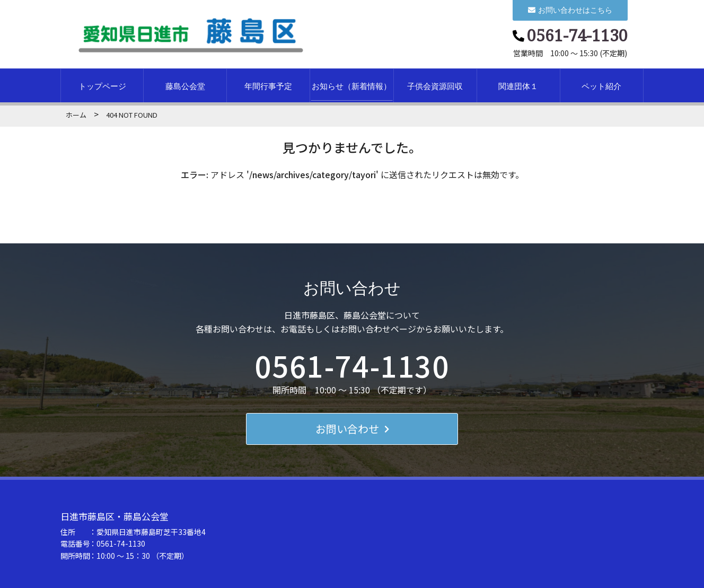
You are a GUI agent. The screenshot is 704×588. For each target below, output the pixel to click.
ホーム (76, 115)
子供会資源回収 (435, 86)
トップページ (102, 86)
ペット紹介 (601, 86)
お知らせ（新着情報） (351, 86)
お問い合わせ (352, 429)
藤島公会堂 (185, 86)
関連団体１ (518, 86)
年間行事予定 (268, 86)
